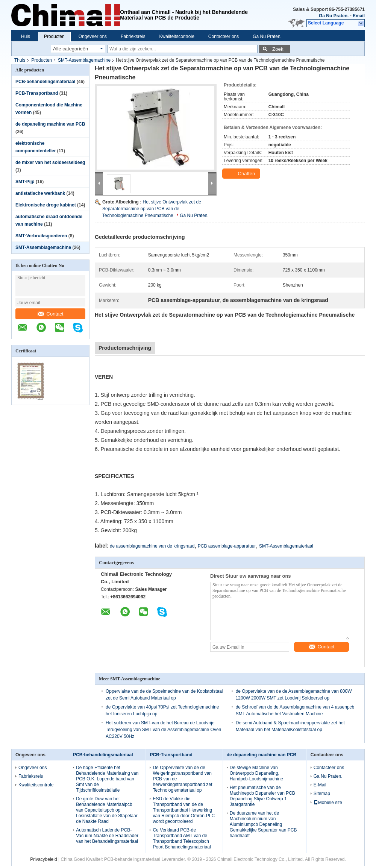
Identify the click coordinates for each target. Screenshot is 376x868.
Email (359, 16)
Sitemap (322, 794)
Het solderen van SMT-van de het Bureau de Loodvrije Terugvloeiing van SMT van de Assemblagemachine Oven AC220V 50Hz (163, 730)
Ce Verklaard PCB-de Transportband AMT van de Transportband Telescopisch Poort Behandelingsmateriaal (182, 838)
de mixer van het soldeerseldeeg (50, 162)
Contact (51, 314)
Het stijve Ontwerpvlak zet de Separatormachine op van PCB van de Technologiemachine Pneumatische (152, 209)
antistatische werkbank (40, 193)
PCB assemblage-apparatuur (227, 546)
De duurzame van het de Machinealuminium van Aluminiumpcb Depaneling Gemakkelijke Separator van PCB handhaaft (263, 824)
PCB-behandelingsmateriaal (45, 82)
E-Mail (320, 785)
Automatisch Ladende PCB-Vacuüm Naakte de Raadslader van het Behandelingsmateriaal (107, 836)
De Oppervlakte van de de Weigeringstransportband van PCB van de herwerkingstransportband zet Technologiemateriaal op (182, 779)
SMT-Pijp (25, 182)
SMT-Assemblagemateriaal (286, 546)
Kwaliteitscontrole (177, 36)
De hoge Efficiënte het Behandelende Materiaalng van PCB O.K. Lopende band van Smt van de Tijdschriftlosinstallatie (107, 779)
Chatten (242, 174)
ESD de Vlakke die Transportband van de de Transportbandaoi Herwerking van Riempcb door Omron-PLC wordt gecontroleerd (184, 810)
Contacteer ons (224, 36)
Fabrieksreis (133, 36)
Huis (26, 36)
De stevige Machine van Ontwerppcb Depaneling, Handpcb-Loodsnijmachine (256, 773)
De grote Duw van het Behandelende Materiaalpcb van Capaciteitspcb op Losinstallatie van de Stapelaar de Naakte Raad (107, 810)
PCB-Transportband (37, 93)
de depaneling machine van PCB (50, 124)
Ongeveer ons (93, 36)
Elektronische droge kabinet (46, 205)
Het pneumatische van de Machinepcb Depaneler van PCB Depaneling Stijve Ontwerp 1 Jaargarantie (262, 796)
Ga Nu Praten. (334, 16)
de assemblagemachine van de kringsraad (152, 546)
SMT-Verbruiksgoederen (41, 236)
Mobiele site (328, 803)
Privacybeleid (43, 859)
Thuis (20, 60)
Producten (54, 36)
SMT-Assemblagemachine (84, 60)
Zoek (278, 49)
